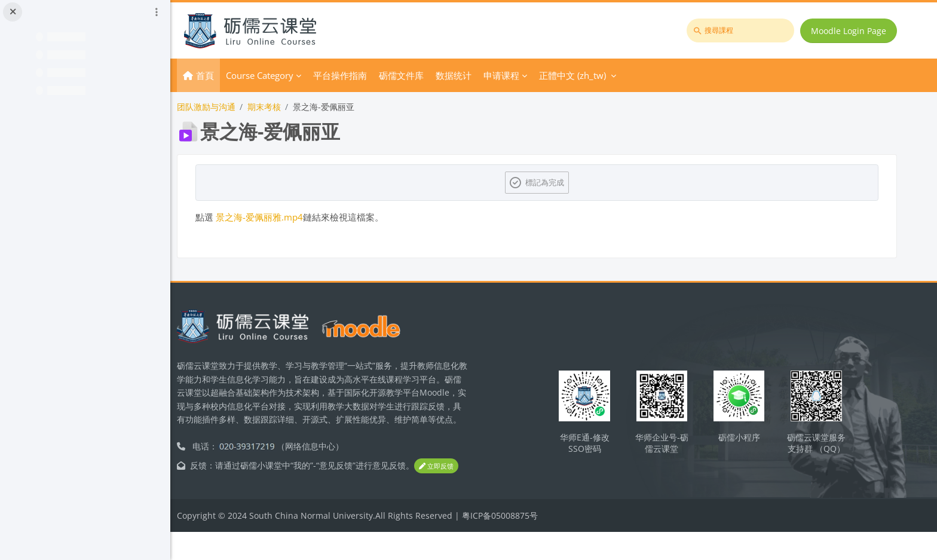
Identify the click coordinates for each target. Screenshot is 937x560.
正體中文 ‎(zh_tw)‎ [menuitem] (604, 75)
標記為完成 (561, 182)
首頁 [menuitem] (237, 75)
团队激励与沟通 (238, 107)
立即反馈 (231, 495)
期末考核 (296, 107)
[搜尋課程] (742, 30)
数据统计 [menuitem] (485, 75)
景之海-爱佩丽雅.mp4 (291, 217)
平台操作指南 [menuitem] (372, 75)
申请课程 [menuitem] (533, 75)
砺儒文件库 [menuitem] (433, 75)
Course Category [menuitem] (291, 75)
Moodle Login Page (850, 31)
